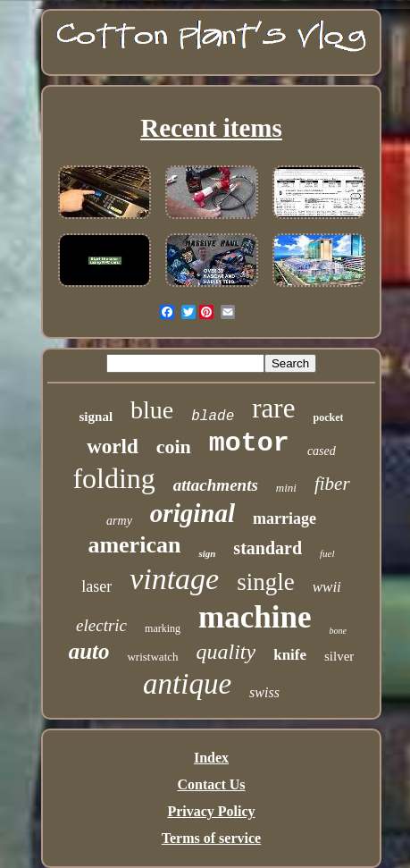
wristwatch (152, 657)
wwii (327, 587)
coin (174, 447)
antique (187, 684)
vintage (174, 579)
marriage (284, 518)
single (266, 582)
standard (268, 548)
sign (207, 553)
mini (286, 488)
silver (339, 656)
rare (273, 408)
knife (290, 655)
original (192, 513)
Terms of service (211, 838)
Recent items (211, 128)
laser (96, 586)
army (119, 521)
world (113, 447)
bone (337, 631)
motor (249, 443)
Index (211, 758)
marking (163, 628)
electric (101, 625)
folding (113, 478)
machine (255, 617)
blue (152, 410)
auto (89, 651)
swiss (264, 692)
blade (213, 417)
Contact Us (212, 784)
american (134, 545)
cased (322, 451)
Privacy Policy (211, 811)
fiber (332, 484)
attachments (216, 485)
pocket (328, 417)
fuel (327, 553)
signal (96, 417)
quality (226, 652)
